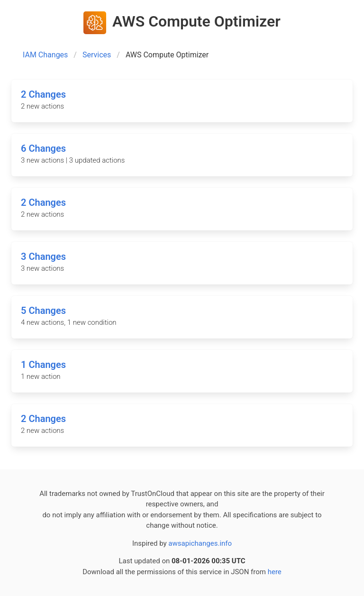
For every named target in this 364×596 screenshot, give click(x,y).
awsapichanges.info (200, 543)
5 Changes (43, 311)
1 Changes (43, 365)
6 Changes (43, 148)
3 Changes (43, 257)
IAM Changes (45, 55)
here (275, 572)
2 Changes (43, 94)
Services (97, 55)
